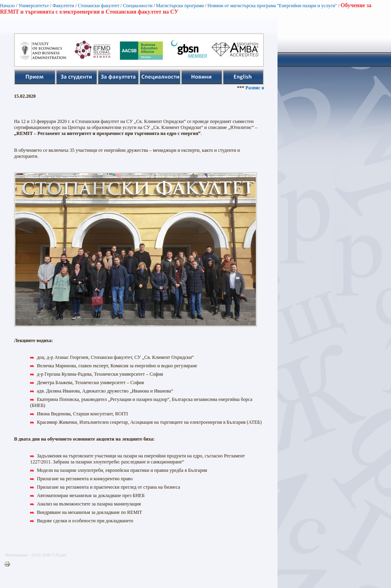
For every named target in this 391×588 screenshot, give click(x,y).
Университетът (34, 6)
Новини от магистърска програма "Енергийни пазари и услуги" (272, 6)
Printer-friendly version (9, 564)
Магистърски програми (180, 6)
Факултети (63, 6)
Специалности (138, 6)
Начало (7, 6)
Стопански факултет (99, 6)
